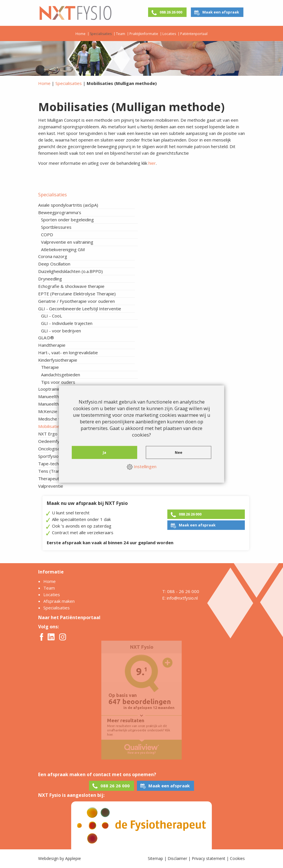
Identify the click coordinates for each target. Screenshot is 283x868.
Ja (104, 452)
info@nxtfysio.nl (182, 598)
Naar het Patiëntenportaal (69, 617)
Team (121, 34)
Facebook (41, 637)
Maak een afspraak (221, 12)
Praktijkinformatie (144, 34)
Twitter (51, 637)
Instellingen (142, 466)
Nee (179, 452)
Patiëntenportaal (194, 34)
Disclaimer (177, 858)
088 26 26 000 (171, 12)
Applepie (73, 858)
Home (81, 34)
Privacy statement (209, 858)
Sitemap (155, 858)
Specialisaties (101, 34)
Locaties (169, 34)
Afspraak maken (59, 601)
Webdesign (48, 858)
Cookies (237, 858)
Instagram (63, 637)
